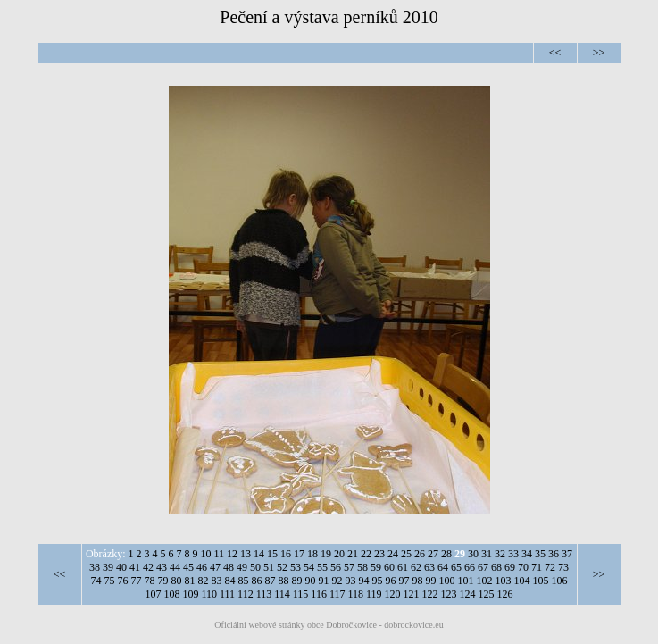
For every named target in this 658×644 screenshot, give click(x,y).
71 (537, 567)
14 (259, 554)
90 (311, 581)
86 (257, 581)
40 (121, 567)
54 (309, 567)
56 (336, 567)
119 (374, 594)
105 (541, 581)
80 (177, 581)
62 (416, 567)
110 (209, 594)
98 (418, 581)
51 (269, 567)
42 (148, 567)
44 (175, 567)
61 (403, 567)
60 (389, 567)
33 (513, 554)
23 (379, 554)
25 (406, 554)
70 (523, 567)
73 (563, 567)
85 (244, 581)
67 (483, 567)
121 (412, 594)
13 (246, 554)
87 (271, 581)
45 (188, 567)
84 (230, 581)
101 (466, 581)
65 (456, 567)
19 (326, 554)
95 (378, 581)
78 (150, 581)
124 (468, 594)
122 (430, 594)
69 (510, 567)
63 (429, 567)
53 (296, 567)
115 (301, 594)
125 (487, 594)
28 (446, 554)
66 (470, 567)
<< (555, 53)
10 (206, 554)
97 (404, 581)
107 (153, 594)
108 (171, 594)
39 (108, 567)
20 (339, 554)
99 (431, 581)
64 (443, 567)
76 (123, 581)
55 (322, 567)
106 (560, 581)
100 (447, 581)
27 (433, 554)
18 (312, 554)
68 (496, 567)
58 (362, 567)
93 (351, 581)
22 (366, 554)
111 (227, 594)
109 (190, 594)
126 (505, 594)
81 (190, 581)
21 (353, 554)
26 (420, 554)
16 (286, 554)
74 (96, 581)
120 (393, 594)
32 (500, 554)
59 (376, 567)
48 (229, 567)
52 (282, 567)
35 (540, 554)
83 (217, 581)
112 (246, 594)
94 (364, 581)
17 (299, 554)
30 (473, 554)
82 (204, 581)
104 (522, 581)
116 (319, 594)
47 (215, 567)
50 (255, 567)
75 (110, 581)
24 (393, 554)
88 (284, 581)
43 (162, 567)
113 (264, 594)
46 (202, 567)
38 (95, 567)
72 (550, 567)
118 (355, 594)
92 (337, 581)
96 (391, 581)
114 (282, 594)
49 (242, 567)
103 (504, 581)
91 (324, 581)
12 (232, 554)
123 (449, 594)
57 (349, 567)
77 (137, 581)
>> (599, 53)
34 (527, 554)
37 (567, 554)
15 (272, 554)
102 (485, 581)
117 (337, 594)
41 (135, 567)
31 (487, 554)
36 (554, 554)
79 (163, 581)
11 (220, 554)
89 (297, 581)
